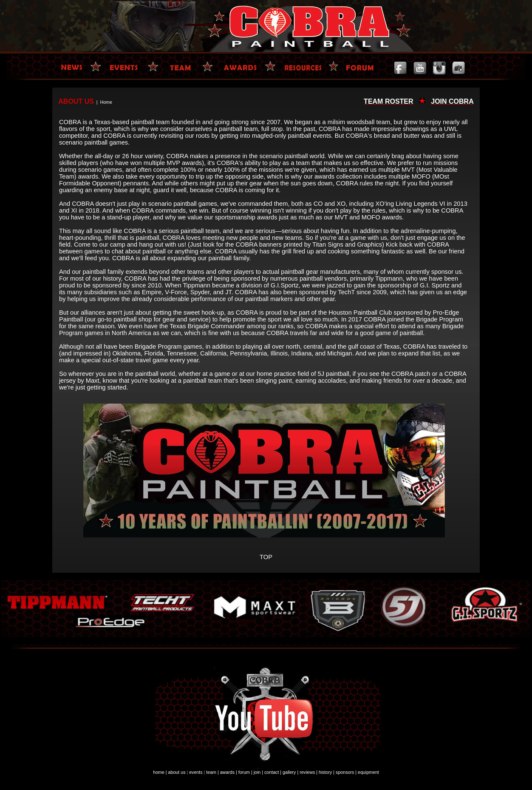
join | (258, 772)
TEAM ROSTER (388, 101)
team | (212, 772)
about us (177, 772)
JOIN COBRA (452, 101)
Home (106, 102)
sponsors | (346, 772)
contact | (273, 772)
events (196, 772)
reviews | (308, 772)
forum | (245, 772)
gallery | (290, 772)
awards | (229, 772)
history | (327, 772)
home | (160, 772)
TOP (266, 557)
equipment (368, 772)
